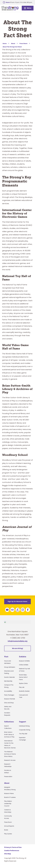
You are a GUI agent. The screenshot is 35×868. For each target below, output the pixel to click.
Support (22, 723)
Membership (8, 682)
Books (6, 831)
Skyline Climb (23, 684)
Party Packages (9, 696)
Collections (9, 723)
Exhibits (23, 658)
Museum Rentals (10, 700)
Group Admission (10, 668)
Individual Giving (24, 727)
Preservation (8, 777)
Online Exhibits (24, 666)
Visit (6, 658)
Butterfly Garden (24, 692)
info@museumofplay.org (18, 642)
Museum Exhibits (24, 662)
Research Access (10, 761)
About (7, 784)
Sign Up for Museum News (18, 601)
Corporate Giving (25, 731)
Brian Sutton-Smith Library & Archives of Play (9, 735)
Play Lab (22, 688)
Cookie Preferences (12, 852)
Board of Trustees (10, 798)
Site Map (8, 855)
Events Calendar (9, 678)
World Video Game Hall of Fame (23, 678)
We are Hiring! (18, 649)
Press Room (8, 823)
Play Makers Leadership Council (8, 805)
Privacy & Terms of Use (13, 848)
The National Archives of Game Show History (10, 755)
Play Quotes (8, 835)
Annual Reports (9, 827)
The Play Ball (23, 735)
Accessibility (8, 692)
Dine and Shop (9, 704)
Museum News (9, 794)
